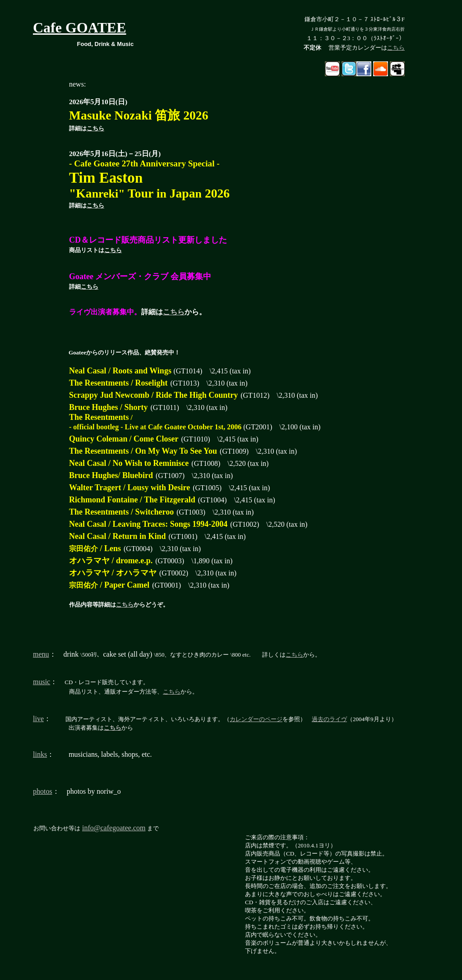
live (38, 719)
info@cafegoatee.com (114, 828)
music (42, 682)
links (40, 754)
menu (41, 654)
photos (43, 791)
